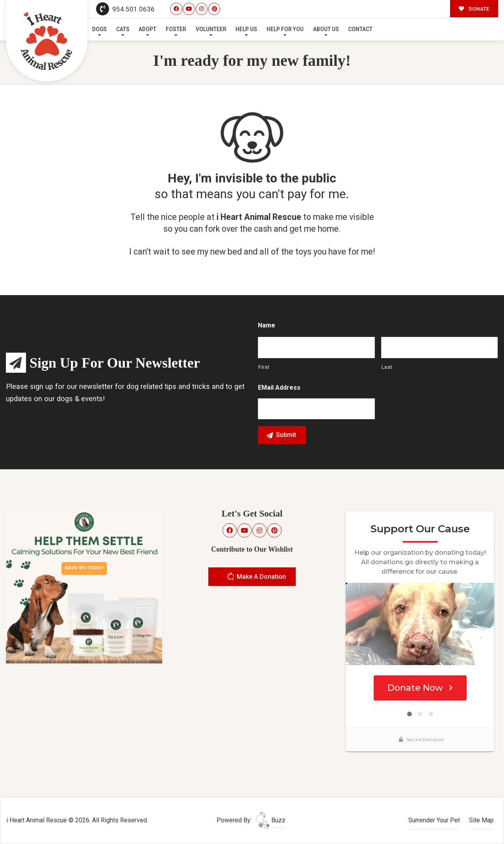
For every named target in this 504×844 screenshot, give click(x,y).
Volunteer (211, 29)
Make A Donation (256, 577)
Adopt (147, 29)
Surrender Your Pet (434, 820)
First (264, 367)
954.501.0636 (126, 9)
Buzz (271, 820)
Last (387, 367)
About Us (326, 29)
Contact (360, 29)
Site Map (481, 820)
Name (267, 325)
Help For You (285, 29)
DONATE (474, 9)
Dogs (99, 29)
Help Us (246, 29)
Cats (123, 29)
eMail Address (279, 388)
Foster (176, 29)
